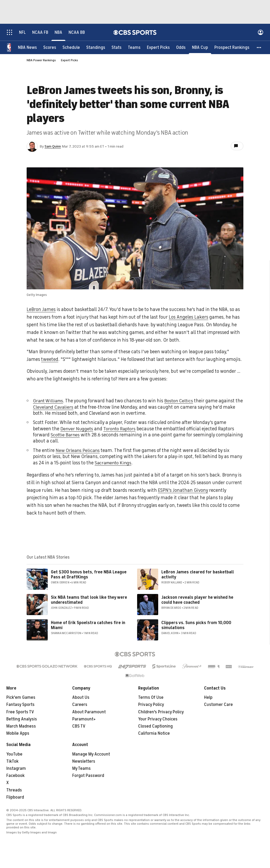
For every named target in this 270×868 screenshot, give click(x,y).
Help (208, 697)
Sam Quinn (53, 146)
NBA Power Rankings (41, 60)
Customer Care (218, 705)
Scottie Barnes (66, 435)
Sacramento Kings (114, 463)
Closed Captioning (155, 726)
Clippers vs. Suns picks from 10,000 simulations (196, 625)
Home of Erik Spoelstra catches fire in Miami (88, 625)
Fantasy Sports (20, 705)
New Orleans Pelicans (78, 450)
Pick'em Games (21, 697)
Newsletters (84, 761)
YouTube (14, 754)
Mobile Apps (18, 733)
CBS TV (79, 726)
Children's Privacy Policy (161, 712)
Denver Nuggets (77, 429)
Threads (14, 790)
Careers (80, 705)
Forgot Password (88, 776)
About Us (81, 697)
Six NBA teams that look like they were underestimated (89, 600)
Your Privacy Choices (158, 719)
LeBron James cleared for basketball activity (198, 575)
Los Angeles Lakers (189, 317)
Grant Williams (49, 401)
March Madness (21, 726)
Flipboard (15, 797)
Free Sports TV (20, 712)
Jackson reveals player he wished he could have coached (197, 600)
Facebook (15, 776)
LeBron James (41, 309)
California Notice (154, 733)
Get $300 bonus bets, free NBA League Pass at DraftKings (89, 575)
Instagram (16, 768)
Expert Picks (69, 60)
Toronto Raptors (120, 429)
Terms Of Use (151, 697)
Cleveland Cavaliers (62, 407)
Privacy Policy (151, 705)
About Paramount (89, 712)
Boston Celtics (181, 401)
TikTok (12, 761)
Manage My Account (91, 754)
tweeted (50, 359)
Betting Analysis (22, 719)
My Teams (81, 768)
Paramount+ (84, 719)
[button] (259, 48)
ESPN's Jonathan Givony (183, 490)
